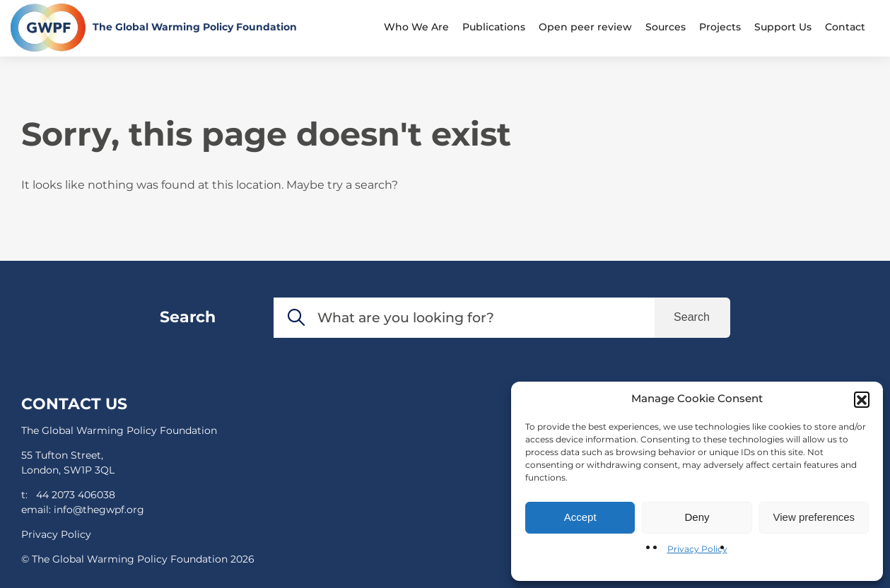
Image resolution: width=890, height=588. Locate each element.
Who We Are (416, 27)
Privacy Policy (697, 549)
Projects (720, 27)
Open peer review (585, 27)
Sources (666, 27)
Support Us (783, 27)
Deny (697, 517)
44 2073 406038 (76, 495)
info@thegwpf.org (99, 510)
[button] (862, 399)
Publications (494, 27)
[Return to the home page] (154, 28)
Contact (845, 27)
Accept (580, 517)
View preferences (814, 517)
